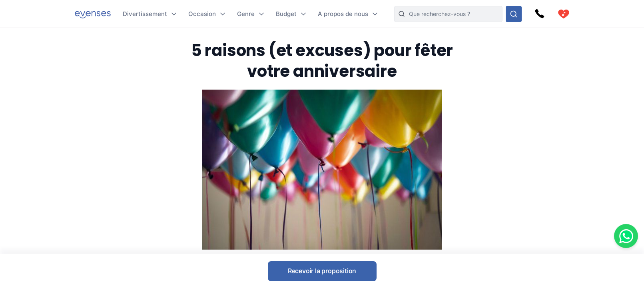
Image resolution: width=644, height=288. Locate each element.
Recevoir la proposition (322, 271)
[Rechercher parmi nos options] (514, 14)
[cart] (564, 14)
